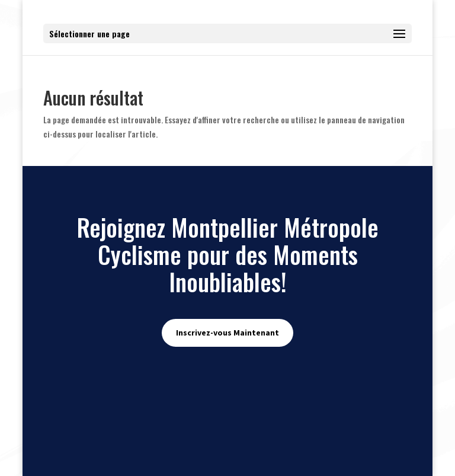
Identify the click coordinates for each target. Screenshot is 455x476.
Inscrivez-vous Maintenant (227, 333)
